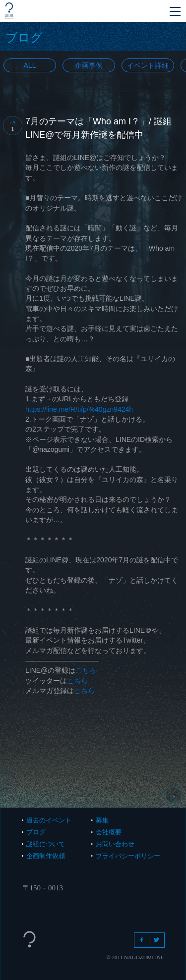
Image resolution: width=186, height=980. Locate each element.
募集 (102, 820)
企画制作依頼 (46, 856)
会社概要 (109, 832)
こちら (86, 670)
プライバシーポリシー (128, 856)
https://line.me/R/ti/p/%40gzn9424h (79, 409)
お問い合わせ (115, 844)
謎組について (46, 844)
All (30, 65)
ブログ (36, 832)
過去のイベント (49, 820)
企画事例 (89, 65)
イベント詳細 (148, 65)
